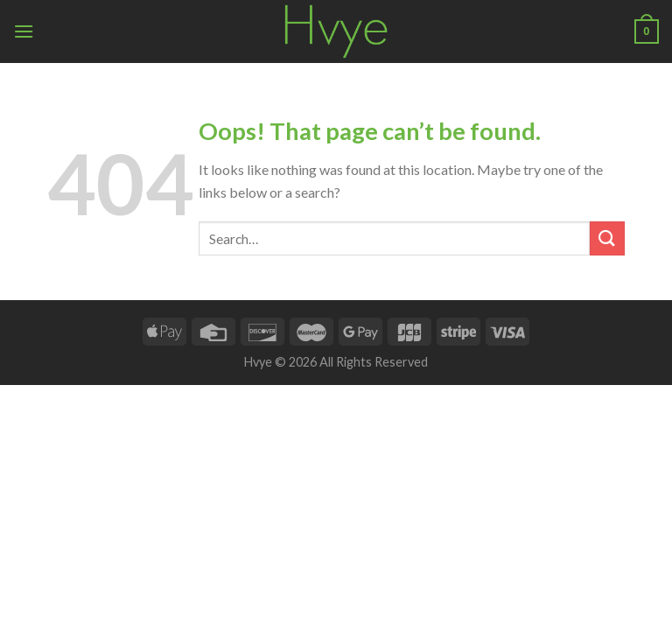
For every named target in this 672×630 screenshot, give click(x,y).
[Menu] (24, 31)
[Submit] (607, 238)
